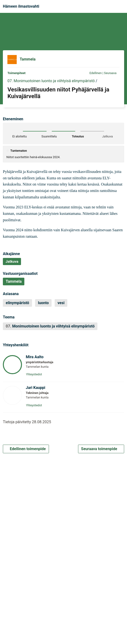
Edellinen (94, 73)
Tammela (27, 59)
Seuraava (112, 73)
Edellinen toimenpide (26, 449)
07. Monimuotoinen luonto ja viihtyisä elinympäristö (51, 81)
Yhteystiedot (35, 374)
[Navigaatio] (120, 7)
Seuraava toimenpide (101, 449)
